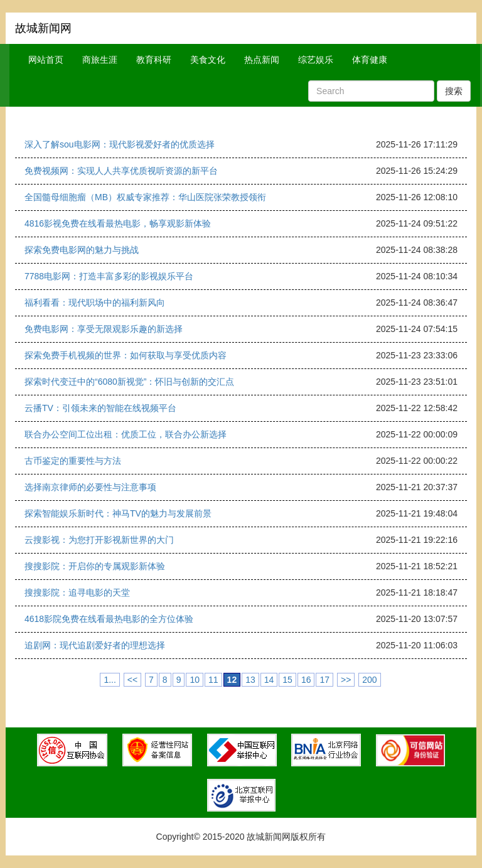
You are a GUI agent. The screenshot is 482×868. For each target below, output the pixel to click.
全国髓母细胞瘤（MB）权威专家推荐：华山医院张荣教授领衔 (145, 197)
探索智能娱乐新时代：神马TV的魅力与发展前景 (118, 513)
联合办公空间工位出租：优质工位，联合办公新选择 (126, 434)
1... (110, 680)
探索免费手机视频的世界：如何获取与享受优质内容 (126, 355)
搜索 (454, 91)
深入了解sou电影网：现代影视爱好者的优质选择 (120, 144)
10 (195, 680)
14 (269, 680)
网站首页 (46, 60)
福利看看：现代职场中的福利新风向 (95, 303)
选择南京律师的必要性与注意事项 (90, 487)
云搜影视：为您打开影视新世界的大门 (99, 540)
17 (324, 680)
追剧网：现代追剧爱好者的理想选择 (95, 645)
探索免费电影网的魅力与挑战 (82, 250)
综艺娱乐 (316, 60)
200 (369, 680)
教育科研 (154, 60)
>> (346, 680)
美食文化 (208, 60)
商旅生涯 (100, 60)
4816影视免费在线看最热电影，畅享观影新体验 (118, 223)
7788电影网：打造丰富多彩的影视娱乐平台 (109, 276)
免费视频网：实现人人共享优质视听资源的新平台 (121, 171)
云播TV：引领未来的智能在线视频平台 (100, 408)
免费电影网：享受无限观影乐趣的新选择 (104, 329)
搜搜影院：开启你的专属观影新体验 (95, 566)
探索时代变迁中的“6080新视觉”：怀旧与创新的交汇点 (129, 382)
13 (250, 680)
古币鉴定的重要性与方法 (73, 461)
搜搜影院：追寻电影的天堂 (77, 592)
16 (306, 680)
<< (132, 680)
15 (287, 680)
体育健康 (370, 60)
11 (213, 680)
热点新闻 (262, 60)
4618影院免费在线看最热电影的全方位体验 (109, 619)
